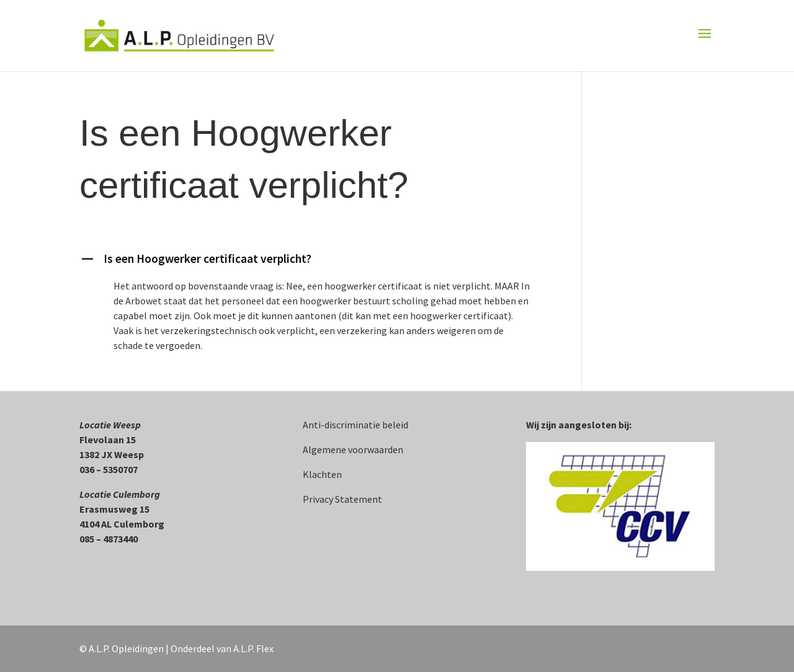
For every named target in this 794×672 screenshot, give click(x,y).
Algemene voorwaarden (353, 449)
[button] (313, 262)
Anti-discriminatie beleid (355, 425)
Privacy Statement (342, 499)
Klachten (322, 474)
